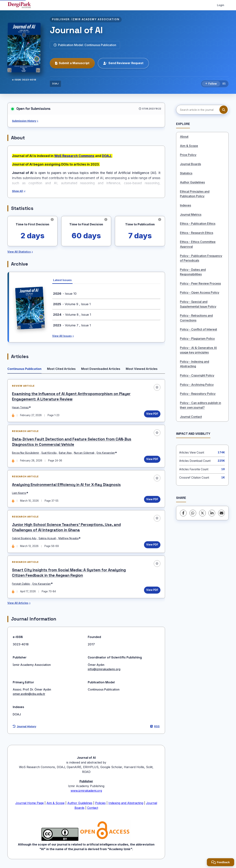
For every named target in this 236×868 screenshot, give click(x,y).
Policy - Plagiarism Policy (197, 339)
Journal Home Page (29, 804)
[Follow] (211, 84)
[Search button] (224, 110)
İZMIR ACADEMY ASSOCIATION (96, 19)
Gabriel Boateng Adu (24, 539)
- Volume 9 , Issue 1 (72, 304)
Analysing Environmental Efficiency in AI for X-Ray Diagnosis (67, 485)
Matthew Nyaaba (69, 539)
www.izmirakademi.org (86, 792)
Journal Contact (191, 417)
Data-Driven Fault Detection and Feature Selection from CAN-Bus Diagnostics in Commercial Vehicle (72, 442)
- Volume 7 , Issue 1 (72, 325)
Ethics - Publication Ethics (198, 224)
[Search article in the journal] (202, 110)
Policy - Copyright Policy (197, 375)
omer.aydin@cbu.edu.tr (29, 695)
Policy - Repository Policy (198, 394)
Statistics (186, 173)
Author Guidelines (192, 182)
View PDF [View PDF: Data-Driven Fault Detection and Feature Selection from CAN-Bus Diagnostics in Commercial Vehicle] (152, 460)
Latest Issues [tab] (62, 280)
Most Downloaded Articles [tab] (101, 369)
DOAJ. (107, 156)
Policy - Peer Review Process (200, 283)
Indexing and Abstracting (126, 804)
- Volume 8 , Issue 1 (72, 315)
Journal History (25, 728)
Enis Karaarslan (106, 453)
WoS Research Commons (74, 156)
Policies (100, 804)
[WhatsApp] (193, 513)
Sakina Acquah (48, 539)
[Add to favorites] (157, 387)
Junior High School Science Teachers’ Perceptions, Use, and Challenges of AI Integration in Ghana (67, 528)
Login (221, 5)
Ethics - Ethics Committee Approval (198, 244)
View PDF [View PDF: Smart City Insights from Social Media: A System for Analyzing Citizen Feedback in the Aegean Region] (152, 591)
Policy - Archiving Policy (197, 385)
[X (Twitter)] (202, 513)
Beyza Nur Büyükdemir (26, 453)
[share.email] (221, 513)
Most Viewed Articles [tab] (142, 369)
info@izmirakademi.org (104, 670)
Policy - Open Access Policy (200, 292)
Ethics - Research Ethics (197, 233)
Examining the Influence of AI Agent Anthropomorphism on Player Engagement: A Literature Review (71, 397)
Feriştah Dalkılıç (21, 585)
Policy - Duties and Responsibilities (193, 272)
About (184, 137)
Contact (93, 809)
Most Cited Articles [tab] (61, 369)
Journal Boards (190, 164)
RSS (155, 728)
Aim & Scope (189, 146)
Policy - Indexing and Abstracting (195, 364)
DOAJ (55, 84)
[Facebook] (183, 513)
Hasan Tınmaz (21, 408)
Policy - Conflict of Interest (198, 329)
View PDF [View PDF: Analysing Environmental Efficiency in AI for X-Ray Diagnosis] (152, 500)
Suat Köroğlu (49, 453)
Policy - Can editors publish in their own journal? (201, 405)
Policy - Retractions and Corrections (196, 318)
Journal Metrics (191, 215)
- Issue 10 (65, 294)
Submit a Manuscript (72, 63)
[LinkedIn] (212, 513)
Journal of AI (76, 30)
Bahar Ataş (65, 453)
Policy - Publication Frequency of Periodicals (201, 258)
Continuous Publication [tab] (24, 369)
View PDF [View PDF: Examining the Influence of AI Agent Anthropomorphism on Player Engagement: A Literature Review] (152, 414)
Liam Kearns (19, 494)
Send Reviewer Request (123, 63)
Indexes (185, 205)
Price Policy (188, 155)
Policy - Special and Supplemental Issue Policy (198, 304)
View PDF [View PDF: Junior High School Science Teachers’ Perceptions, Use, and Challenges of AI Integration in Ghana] (152, 545)
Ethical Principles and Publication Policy (195, 194)
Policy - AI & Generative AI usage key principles (198, 350)
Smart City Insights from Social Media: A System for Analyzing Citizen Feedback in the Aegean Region (69, 574)
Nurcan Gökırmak (84, 453)
